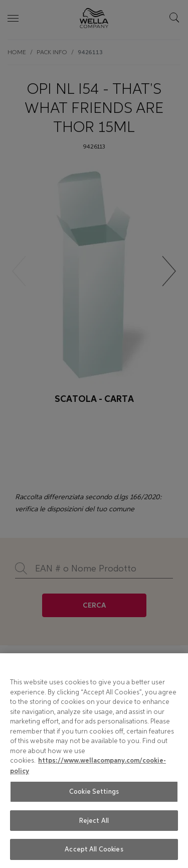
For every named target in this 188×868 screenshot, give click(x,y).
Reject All (94, 821)
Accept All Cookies (94, 849)
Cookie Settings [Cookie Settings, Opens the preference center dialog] (94, 791)
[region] (94, 761)
